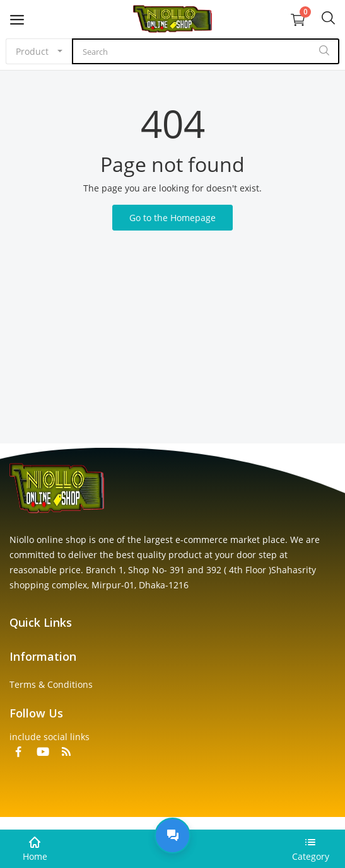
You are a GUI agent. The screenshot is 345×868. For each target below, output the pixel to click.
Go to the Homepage (172, 218)
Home (35, 856)
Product (32, 51)
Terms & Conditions (51, 684)
